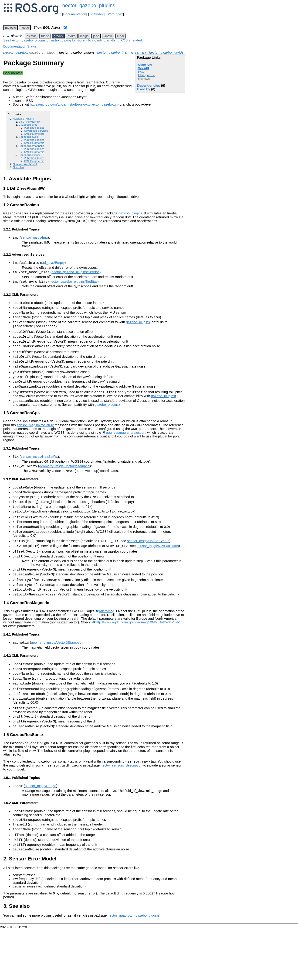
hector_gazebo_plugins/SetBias (75, 275)
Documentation (75, 14)
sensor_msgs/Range (41, 831)
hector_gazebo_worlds (166, 52)
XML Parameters (34, 134)
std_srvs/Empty (53, 265)
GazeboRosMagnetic (31, 146)
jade (96, 36)
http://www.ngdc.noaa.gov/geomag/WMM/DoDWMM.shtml (139, 656)
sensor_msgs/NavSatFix (35, 443)
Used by (144, 89)
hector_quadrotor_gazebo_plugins (133, 966)
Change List (146, 75)
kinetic (108, 36)
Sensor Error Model (25, 164)
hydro (72, 36)
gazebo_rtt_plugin (43, 52)
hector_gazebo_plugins (89, 5)
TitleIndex (96, 14)
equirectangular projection (126, 451)
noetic (25, 28)
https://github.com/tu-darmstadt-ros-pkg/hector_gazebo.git (74, 104)
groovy (58, 36)
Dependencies (148, 86)
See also (18, 167)
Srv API (144, 68)
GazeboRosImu (28, 125)
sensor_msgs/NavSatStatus (148, 568)
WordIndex (115, 14)
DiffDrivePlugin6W (29, 122)
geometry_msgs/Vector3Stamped (64, 486)
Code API (145, 65)
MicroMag (107, 645)
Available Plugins (23, 119)
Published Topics (34, 128)
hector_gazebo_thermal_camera (122, 52)
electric (32, 36)
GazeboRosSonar (29, 155)
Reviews (144, 79)
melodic (10, 28)
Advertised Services (36, 131)
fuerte (45, 36)
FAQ (141, 72)
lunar (121, 36)
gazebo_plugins (130, 214)
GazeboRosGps (28, 137)
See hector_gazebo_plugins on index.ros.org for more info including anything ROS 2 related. (73, 40)
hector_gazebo (15, 52)
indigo (85, 36)
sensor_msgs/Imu (34, 239)
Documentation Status (20, 46)
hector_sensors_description (121, 810)
